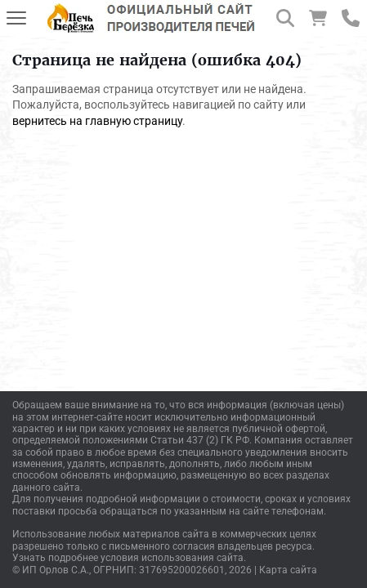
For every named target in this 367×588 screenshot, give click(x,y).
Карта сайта (288, 570)
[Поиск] (285, 18)
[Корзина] (318, 18)
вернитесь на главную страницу (97, 121)
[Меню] (16, 18)
